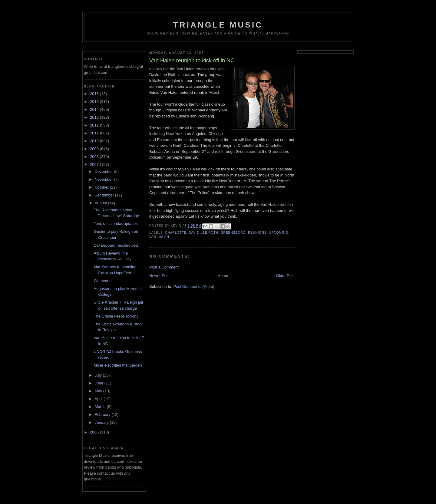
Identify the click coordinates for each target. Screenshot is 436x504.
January (102, 422)
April (99, 399)
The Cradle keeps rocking (116, 316)
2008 (95, 157)
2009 (95, 149)
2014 (95, 109)
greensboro (233, 233)
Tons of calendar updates (116, 224)
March (101, 407)
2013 (95, 117)
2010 (95, 141)
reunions (257, 233)
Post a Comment (164, 267)
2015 (95, 102)
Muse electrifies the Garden (118, 365)
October (102, 187)
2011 (95, 133)
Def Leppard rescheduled (116, 245)
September (105, 195)
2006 (95, 432)
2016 (95, 94)
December (104, 171)
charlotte (176, 233)
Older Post (285, 276)
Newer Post (159, 276)
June (100, 383)
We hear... (102, 281)
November (104, 179)
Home (223, 276)
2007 (95, 165)
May (99, 391)
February (103, 415)
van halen (159, 237)
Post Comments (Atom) (194, 287)
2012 (95, 125)
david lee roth (203, 233)
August (101, 203)
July (99, 375)
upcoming (279, 233)
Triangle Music (218, 25)
